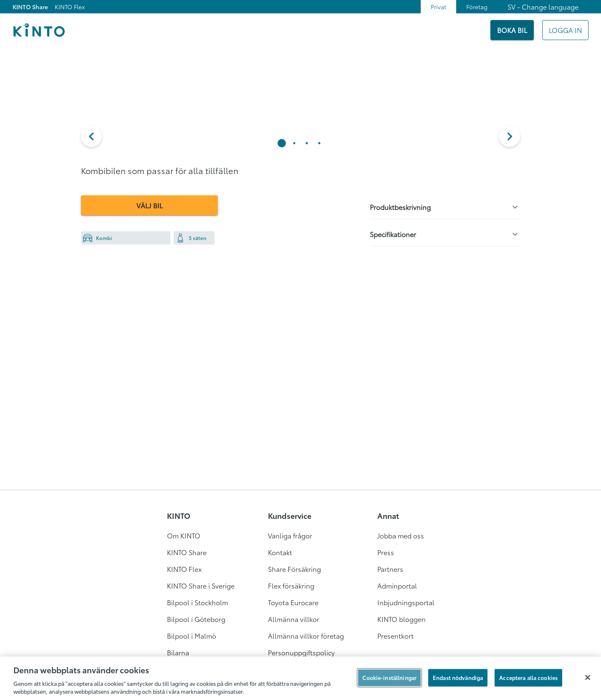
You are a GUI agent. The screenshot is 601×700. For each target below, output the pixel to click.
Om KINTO (184, 535)
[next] (510, 136)
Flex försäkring (291, 585)
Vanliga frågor (290, 535)
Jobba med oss (401, 535)
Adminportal (397, 585)
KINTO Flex (70, 7)
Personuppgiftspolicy (301, 652)
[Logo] (39, 30)
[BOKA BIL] (512, 30)
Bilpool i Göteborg (196, 619)
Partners (390, 569)
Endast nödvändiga (458, 677)
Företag (477, 7)
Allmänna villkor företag (306, 636)
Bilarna (178, 652)
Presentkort (395, 636)
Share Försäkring (294, 569)
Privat (438, 7)
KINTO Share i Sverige (201, 585)
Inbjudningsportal (406, 602)
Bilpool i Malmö (192, 636)
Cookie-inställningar (389, 677)
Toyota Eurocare (293, 602)
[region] (300, 678)
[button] (91, 136)
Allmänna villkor (294, 619)
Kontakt (280, 552)
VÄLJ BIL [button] (150, 205)
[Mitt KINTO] (565, 30)
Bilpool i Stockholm (197, 602)
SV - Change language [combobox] (543, 6)
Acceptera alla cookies (528, 677)
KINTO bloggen (402, 619)
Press (386, 552)
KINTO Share (30, 7)
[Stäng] (588, 677)
